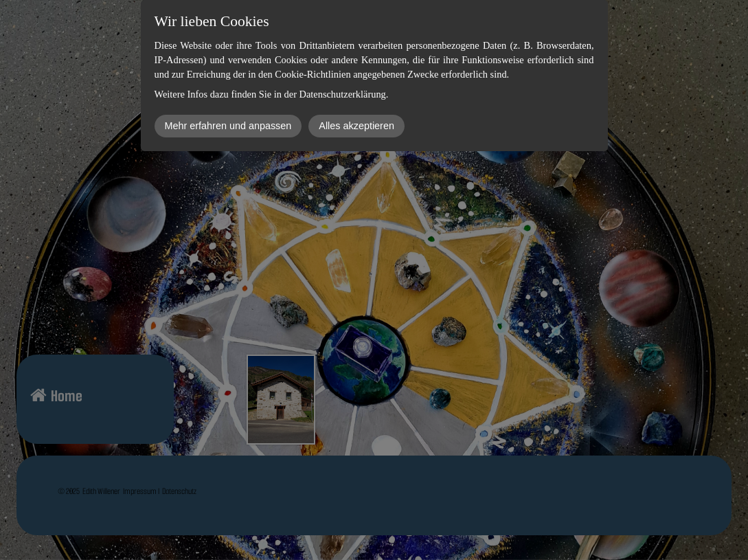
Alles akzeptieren (356, 126)
